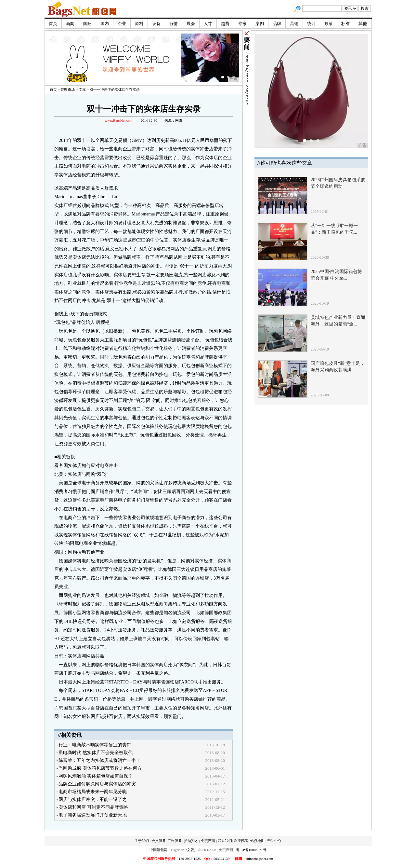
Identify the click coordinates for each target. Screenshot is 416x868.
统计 (311, 24)
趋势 (225, 24)
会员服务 (159, 841)
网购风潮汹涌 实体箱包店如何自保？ (96, 776)
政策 (329, 24)
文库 (82, 90)
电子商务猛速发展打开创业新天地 (93, 815)
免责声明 (208, 841)
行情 (174, 24)
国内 (105, 24)
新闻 (70, 24)
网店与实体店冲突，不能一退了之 (93, 799)
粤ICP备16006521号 (251, 850)
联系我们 (225, 841)
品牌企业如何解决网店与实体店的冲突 (97, 784)
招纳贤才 (191, 841)
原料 (139, 24)
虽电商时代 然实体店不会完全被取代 (96, 753)
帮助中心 (274, 841)
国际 (87, 24)
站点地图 (257, 841)
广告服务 (175, 841)
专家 (242, 24)
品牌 (277, 24)
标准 (345, 24)
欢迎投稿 (241, 841)
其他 (363, 24)
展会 (191, 24)
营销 (294, 24)
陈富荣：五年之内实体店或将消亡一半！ (99, 760)
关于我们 (142, 841)
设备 (156, 24)
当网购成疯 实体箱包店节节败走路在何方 (100, 768)
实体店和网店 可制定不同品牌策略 (93, 807)
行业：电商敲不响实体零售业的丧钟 (95, 745)
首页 (53, 24)
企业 (122, 24)
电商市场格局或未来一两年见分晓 (93, 792)
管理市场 (68, 90)
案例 (260, 24)
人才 (208, 24)
